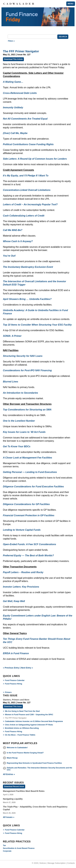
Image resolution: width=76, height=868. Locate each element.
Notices (43, 863)
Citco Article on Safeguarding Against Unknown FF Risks (29, 725)
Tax (4, 845)
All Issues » (9, 817)
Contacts (71, 863)
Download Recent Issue (14, 787)
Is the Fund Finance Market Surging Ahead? (25, 753)
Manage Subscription (57, 863)
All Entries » (9, 774)
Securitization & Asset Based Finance (19, 848)
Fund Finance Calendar (15, 680)
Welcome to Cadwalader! (17, 748)
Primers (8, 692)
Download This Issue (13, 706)
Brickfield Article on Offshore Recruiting (22, 728)
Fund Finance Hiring (14, 684)
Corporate (7, 851)
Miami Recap (12, 758)
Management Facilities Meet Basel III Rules (24, 791)
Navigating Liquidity (13, 799)
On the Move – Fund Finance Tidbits (20, 735)
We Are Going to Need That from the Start (22, 711)
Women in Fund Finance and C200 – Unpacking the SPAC (29, 715)
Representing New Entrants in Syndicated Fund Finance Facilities (34, 763)
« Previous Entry (11, 668)
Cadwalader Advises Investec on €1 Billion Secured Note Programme (34, 721)
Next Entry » (27, 668)
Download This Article (13, 59)
